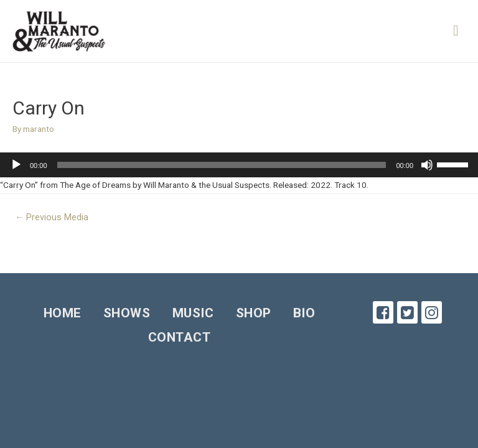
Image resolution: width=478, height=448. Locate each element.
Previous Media (52, 217)
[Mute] (427, 165)
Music (193, 313)
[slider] (222, 165)
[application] (239, 165)
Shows (127, 313)
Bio (304, 313)
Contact (180, 337)
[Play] (16, 165)
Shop (254, 313)
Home (63, 313)
